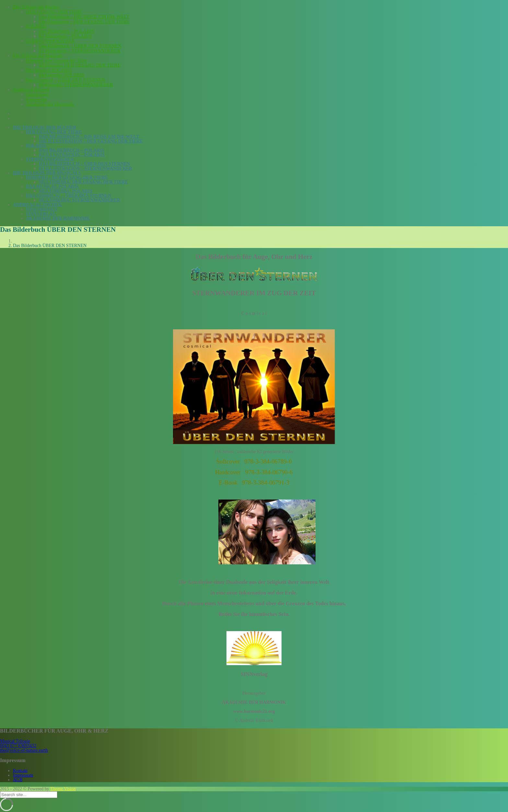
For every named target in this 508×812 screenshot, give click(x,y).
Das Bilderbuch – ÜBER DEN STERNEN (80, 46)
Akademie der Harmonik (50, 104)
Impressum (23, 775)
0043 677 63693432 (18, 746)
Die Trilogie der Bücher (36, 7)
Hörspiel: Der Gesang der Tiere (56, 60)
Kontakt (20, 771)
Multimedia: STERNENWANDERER (76, 85)
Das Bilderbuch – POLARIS (67, 31)
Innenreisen (37, 94)
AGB (18, 780)
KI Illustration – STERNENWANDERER (80, 51)
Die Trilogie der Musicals (38, 55)
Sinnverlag (36, 99)
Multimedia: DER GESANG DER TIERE (80, 65)
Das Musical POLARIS (49, 70)
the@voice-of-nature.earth (24, 750)
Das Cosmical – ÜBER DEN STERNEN (66, 80)
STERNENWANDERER (50, 41)
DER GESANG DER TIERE (54, 12)
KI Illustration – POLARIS (65, 36)
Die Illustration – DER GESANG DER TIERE (84, 21)
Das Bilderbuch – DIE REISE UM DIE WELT (84, 17)
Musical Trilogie (15, 741)
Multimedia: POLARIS (62, 75)
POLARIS (36, 26)
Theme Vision (63, 789)
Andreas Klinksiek (31, 89)
